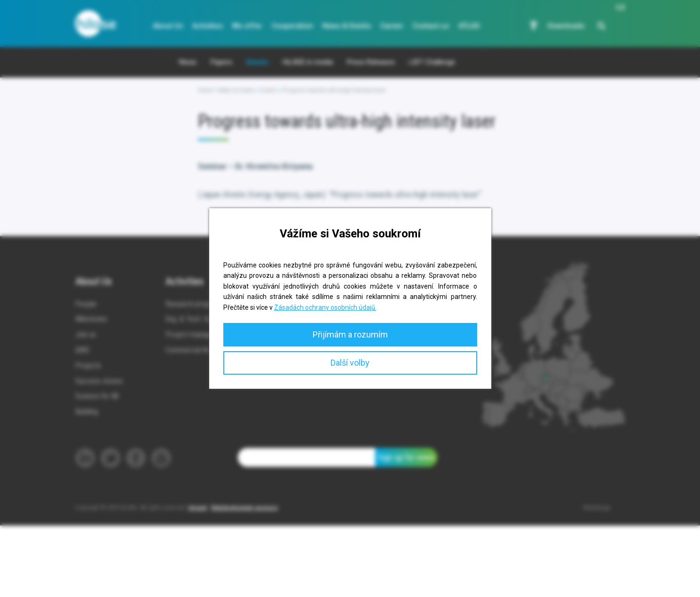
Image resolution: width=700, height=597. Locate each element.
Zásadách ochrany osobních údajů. (325, 307)
